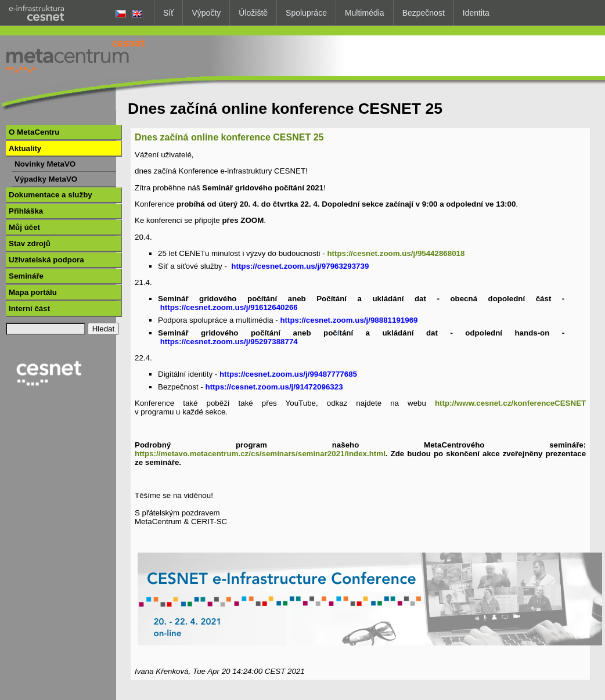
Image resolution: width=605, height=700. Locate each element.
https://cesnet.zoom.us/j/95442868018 (396, 253)
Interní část (29, 308)
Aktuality (25, 148)
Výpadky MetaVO (46, 179)
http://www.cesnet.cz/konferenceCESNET (510, 403)
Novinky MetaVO (45, 164)
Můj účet (24, 227)
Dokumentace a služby (51, 195)
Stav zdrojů (30, 243)
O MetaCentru (34, 132)
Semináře (26, 276)
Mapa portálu (33, 292)
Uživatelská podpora (46, 260)
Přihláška (26, 211)
